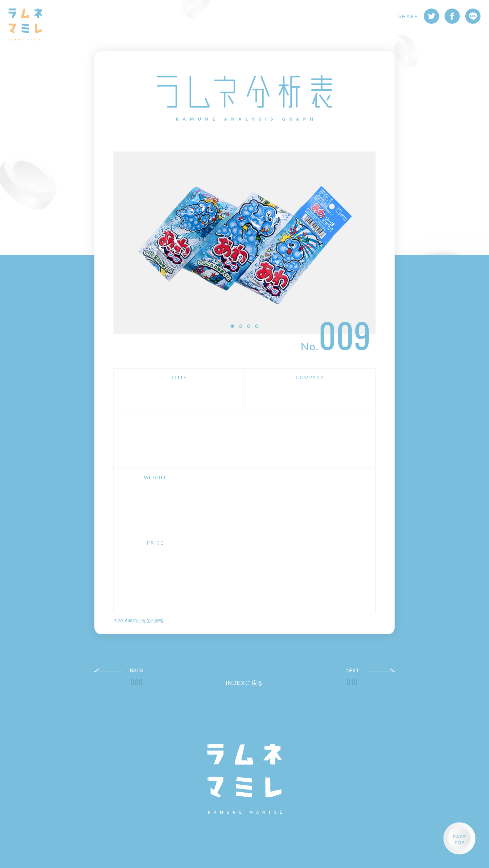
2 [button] (240, 326)
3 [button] (249, 326)
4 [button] (257, 326)
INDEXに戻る (245, 683)
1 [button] (232, 326)
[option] (244, 243)
